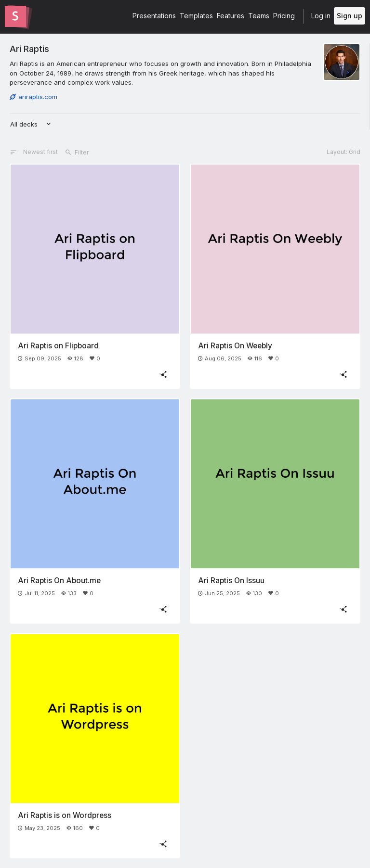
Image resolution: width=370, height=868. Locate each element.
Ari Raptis (29, 49)
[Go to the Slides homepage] (15, 16)
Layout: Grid (344, 152)
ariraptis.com (33, 97)
